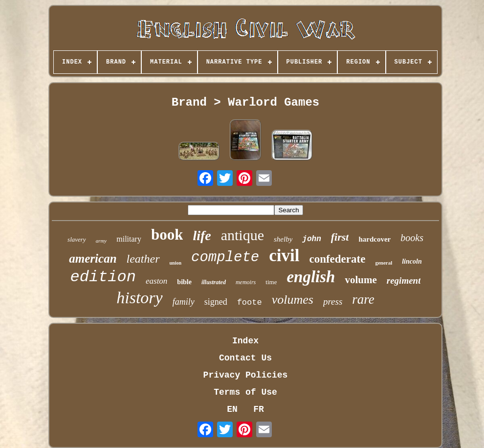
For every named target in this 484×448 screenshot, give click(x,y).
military (129, 239)
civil (284, 256)
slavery (77, 239)
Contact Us (245, 358)
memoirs (246, 282)
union (176, 263)
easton (156, 281)
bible (184, 282)
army (101, 241)
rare (363, 299)
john (311, 239)
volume (361, 280)
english (311, 277)
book (167, 235)
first (340, 237)
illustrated (214, 282)
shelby (283, 239)
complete (225, 258)
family (184, 302)
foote (250, 302)
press (333, 302)
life (202, 235)
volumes (293, 300)
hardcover (374, 239)
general (384, 263)
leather (143, 259)
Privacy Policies (246, 375)
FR (259, 409)
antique (242, 235)
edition (103, 277)
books (412, 238)
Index (245, 341)
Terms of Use (245, 392)
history (139, 298)
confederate (337, 259)
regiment (404, 280)
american (93, 258)
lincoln (412, 261)
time (271, 282)
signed (216, 302)
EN (232, 409)
